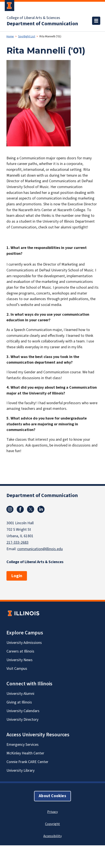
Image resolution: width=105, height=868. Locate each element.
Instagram (10, 509)
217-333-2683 (17, 542)
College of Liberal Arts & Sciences (33, 18)
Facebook (20, 509)
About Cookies (52, 796)
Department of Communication (42, 24)
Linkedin (41, 509)
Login (17, 576)
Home (10, 36)
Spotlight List (27, 36)
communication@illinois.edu (40, 549)
